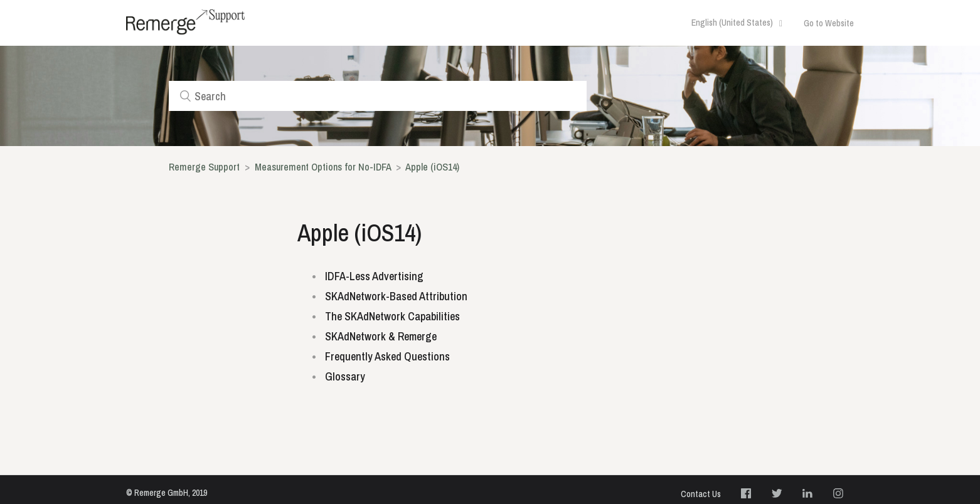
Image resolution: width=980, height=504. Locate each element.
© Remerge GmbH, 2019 (167, 493)
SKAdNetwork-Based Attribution (396, 296)
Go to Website (829, 23)
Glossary (345, 376)
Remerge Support (204, 167)
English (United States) (733, 23)
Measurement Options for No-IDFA (323, 167)
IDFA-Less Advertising (374, 276)
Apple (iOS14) (432, 167)
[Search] (378, 96)
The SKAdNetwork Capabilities (392, 316)
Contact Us (701, 494)
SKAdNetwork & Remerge (381, 336)
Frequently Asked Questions (387, 356)
